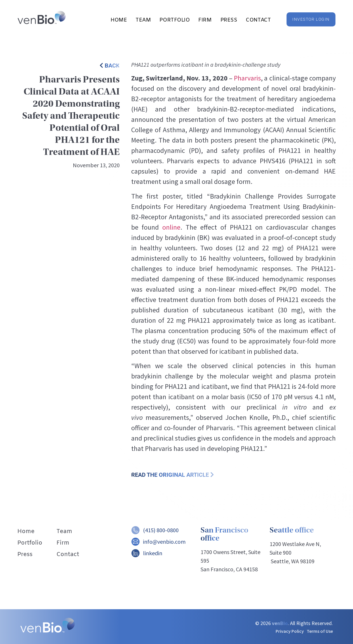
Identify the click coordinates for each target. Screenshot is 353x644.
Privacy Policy (290, 631)
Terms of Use (320, 631)
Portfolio (174, 20)
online (171, 227)
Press (229, 20)
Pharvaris (247, 78)
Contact (258, 20)
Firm (205, 20)
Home (119, 20)
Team (143, 20)
